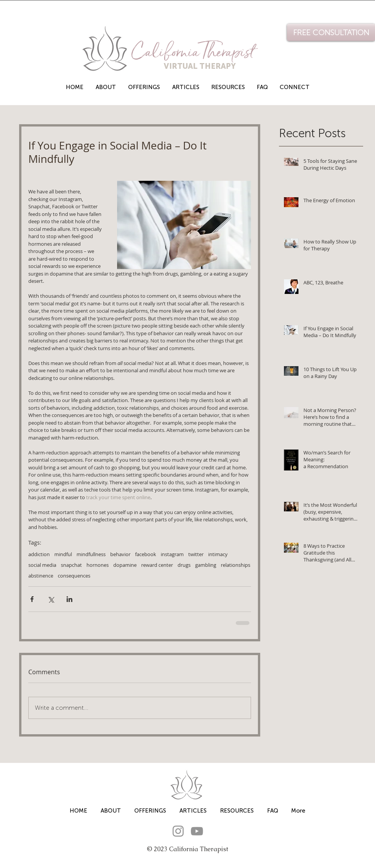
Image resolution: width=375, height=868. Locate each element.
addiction (39, 554)
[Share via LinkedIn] (69, 599)
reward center (157, 565)
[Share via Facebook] (32, 599)
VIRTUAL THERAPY (184, 66)
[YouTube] (197, 831)
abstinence (41, 576)
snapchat (71, 565)
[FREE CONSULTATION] (331, 32)
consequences (74, 576)
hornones (98, 565)
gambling (206, 565)
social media (42, 565)
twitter (196, 554)
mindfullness (91, 554)
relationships (236, 565)
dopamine (125, 565)
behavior (120, 554)
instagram (172, 554)
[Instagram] (178, 831)
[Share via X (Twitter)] (51, 599)
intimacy (218, 554)
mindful (63, 554)
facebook (146, 554)
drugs (184, 565)
